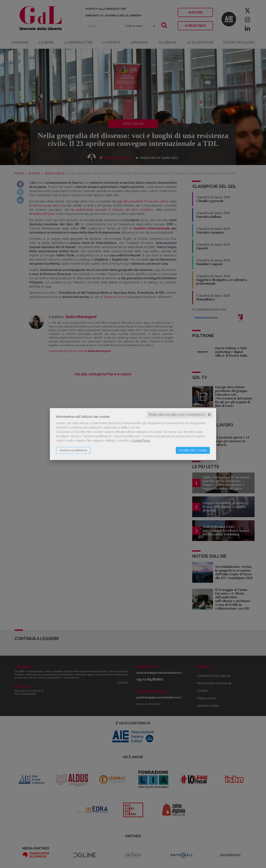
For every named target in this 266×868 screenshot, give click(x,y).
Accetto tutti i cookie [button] (193, 450)
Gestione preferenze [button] (73, 450)
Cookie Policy (141, 441)
